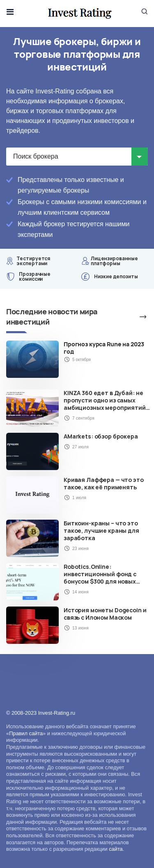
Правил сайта (26, 733)
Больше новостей (133, 317)
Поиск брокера (36, 156)
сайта (116, 849)
